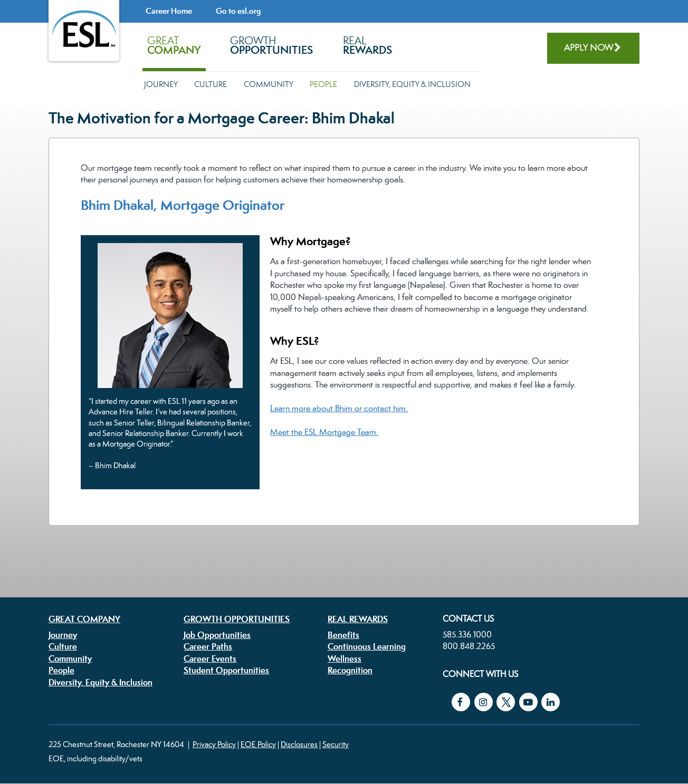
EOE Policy (258, 744)
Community (269, 84)
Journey (161, 84)
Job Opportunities (217, 635)
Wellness (345, 659)
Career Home (169, 11)
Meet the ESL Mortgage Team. (324, 432)
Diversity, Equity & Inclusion (412, 84)
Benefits (343, 635)
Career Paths (208, 646)
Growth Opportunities (237, 619)
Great (174, 45)
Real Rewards (358, 619)
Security (336, 744)
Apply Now (589, 47)
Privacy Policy (214, 744)
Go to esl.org (238, 11)
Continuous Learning (367, 646)
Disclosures (299, 744)
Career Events (210, 659)
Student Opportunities (226, 670)
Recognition (350, 670)
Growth (271, 45)
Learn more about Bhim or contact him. (339, 408)
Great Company (84, 619)
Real (367, 45)
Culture (211, 84)
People (323, 84)
